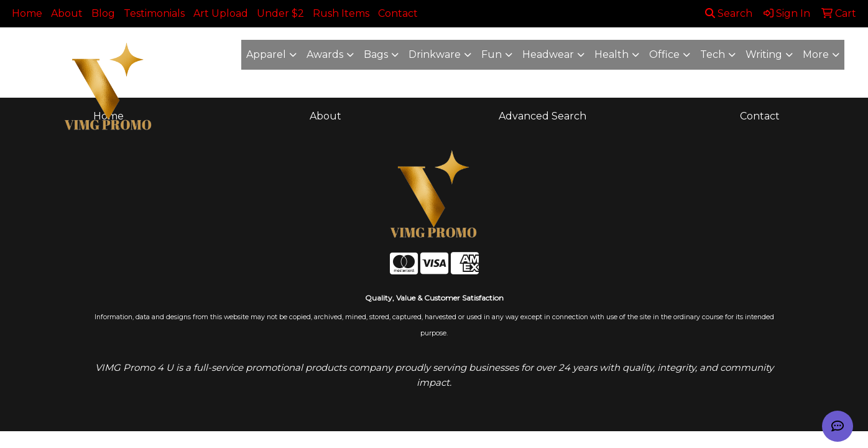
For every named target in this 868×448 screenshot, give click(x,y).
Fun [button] (492, 54)
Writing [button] (764, 54)
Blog (103, 13)
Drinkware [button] (435, 54)
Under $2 (280, 13)
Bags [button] (376, 54)
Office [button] (664, 54)
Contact (398, 13)
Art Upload (221, 13)
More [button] (816, 54)
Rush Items (341, 13)
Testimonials (154, 13)
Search (729, 13)
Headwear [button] (548, 54)
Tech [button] (713, 54)
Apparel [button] (266, 54)
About (67, 13)
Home (27, 13)
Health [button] (612, 54)
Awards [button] (325, 54)
